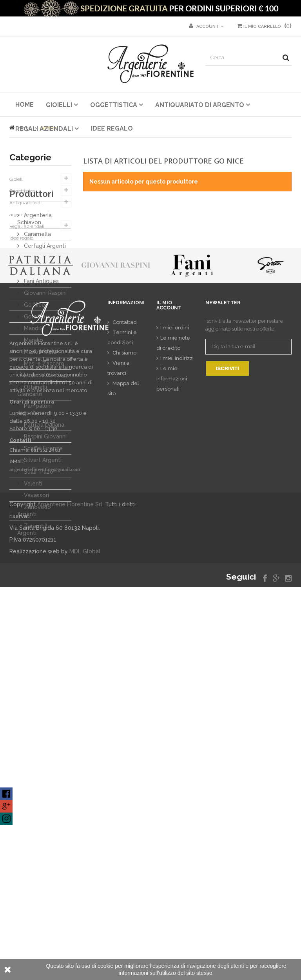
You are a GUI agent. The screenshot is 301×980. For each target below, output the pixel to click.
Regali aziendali (27, 226)
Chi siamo (124, 746)
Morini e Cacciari (45, 442)
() (264, 26)
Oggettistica (22, 191)
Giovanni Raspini (44, 360)
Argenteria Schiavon (34, 285)
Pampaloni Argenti (34, 476)
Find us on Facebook (6, 794)
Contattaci (124, 715)
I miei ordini (175, 721)
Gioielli (16, 179)
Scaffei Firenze (43, 515)
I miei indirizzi (177, 751)
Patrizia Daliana (43, 491)
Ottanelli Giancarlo (32, 457)
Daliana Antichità (45, 324)
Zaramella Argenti (34, 596)
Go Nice (34, 371)
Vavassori (36, 562)
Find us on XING (6, 819)
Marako (33, 407)
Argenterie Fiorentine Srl (70, 897)
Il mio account (169, 698)
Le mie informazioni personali (172, 772)
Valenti (32, 550)
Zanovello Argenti (34, 577)
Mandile (34, 395)
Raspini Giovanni (44, 503)
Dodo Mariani (40, 336)
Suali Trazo (38, 538)
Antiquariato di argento (25, 209)
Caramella (37, 301)
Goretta (34, 383)
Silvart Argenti (42, 527)
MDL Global (85, 944)
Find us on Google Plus (6, 806)
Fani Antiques (41, 348)
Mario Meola (39, 418)
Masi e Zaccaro (43, 430)
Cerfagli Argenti (44, 313)
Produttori (31, 264)
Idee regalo (21, 238)
